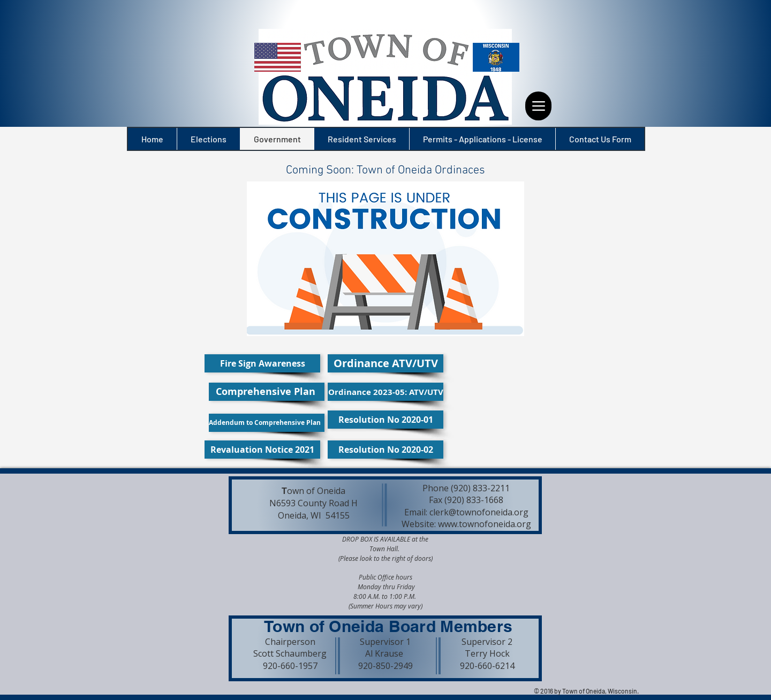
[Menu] (538, 106)
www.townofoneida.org (485, 524)
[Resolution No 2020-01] (385, 420)
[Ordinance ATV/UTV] (385, 363)
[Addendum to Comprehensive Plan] (267, 423)
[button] (385, 171)
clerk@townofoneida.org (479, 512)
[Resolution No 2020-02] (385, 450)
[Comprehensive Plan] (267, 392)
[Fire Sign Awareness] (262, 363)
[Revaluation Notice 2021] (262, 450)
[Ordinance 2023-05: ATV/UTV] (385, 392)
